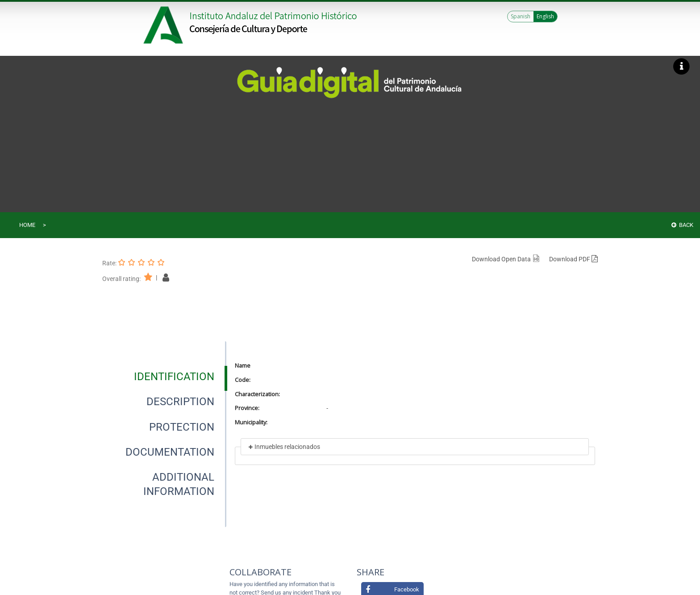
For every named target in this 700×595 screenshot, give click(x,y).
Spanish (521, 16)
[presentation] (164, 377)
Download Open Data (506, 259)
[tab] (174, 377)
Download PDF (573, 259)
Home (27, 225)
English (545, 16)
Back (682, 225)
